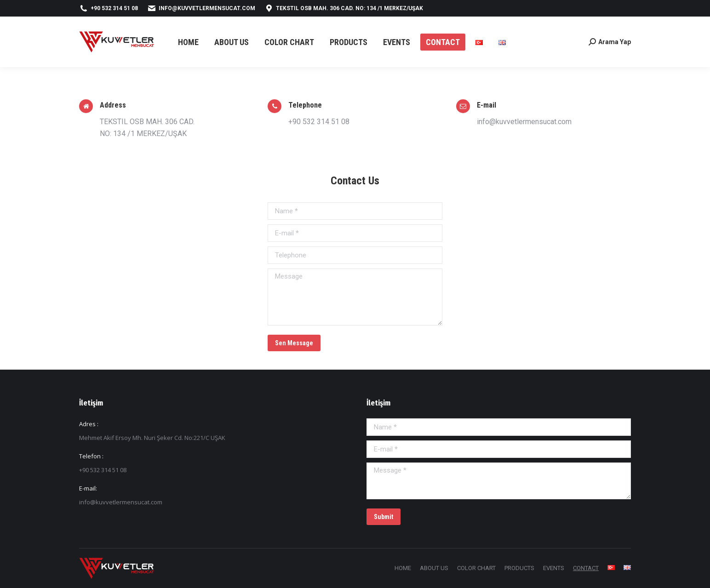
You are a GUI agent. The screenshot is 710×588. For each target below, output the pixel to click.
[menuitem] (188, 42)
